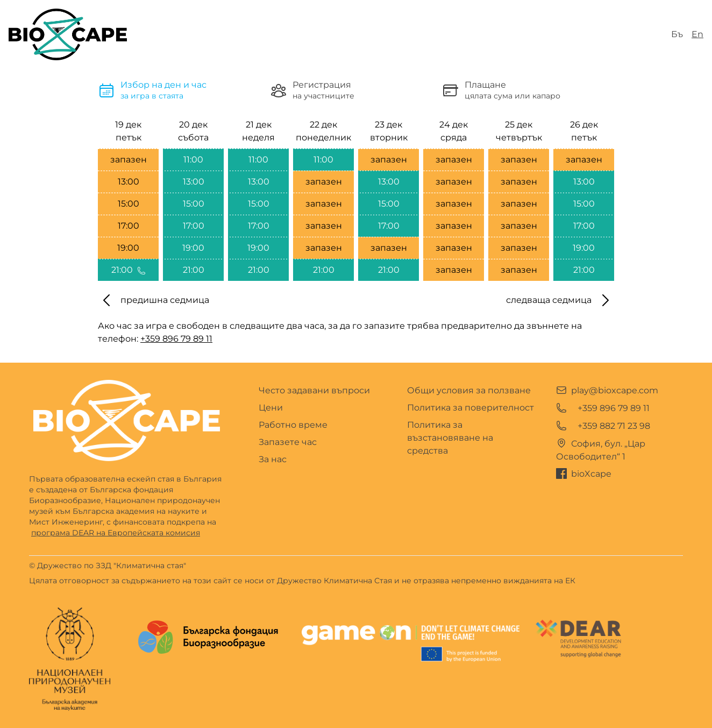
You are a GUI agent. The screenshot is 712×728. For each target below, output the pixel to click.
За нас (273, 459)
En (697, 34)
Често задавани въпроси (314, 390)
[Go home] (127, 420)
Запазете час (288, 442)
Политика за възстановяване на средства (450, 438)
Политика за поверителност (471, 408)
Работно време (293, 425)
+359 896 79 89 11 (176, 339)
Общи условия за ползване (469, 390)
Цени (271, 408)
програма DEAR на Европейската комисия (116, 533)
